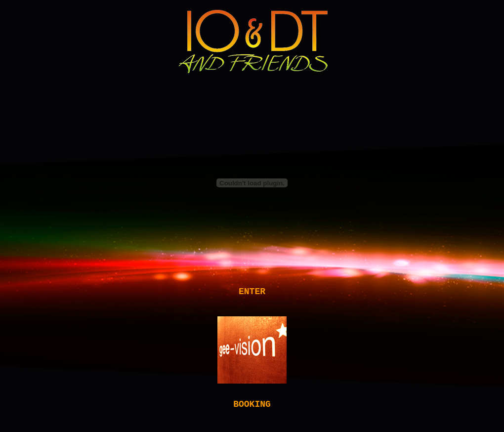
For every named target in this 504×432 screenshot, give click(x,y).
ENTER (252, 293)
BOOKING (252, 409)
